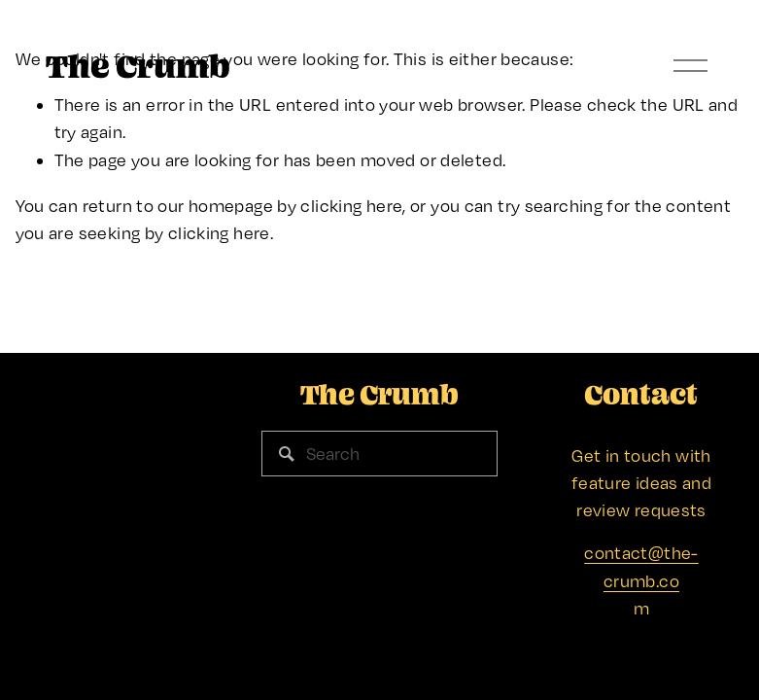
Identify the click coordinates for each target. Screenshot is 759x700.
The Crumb (138, 66)
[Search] (379, 454)
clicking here (351, 206)
